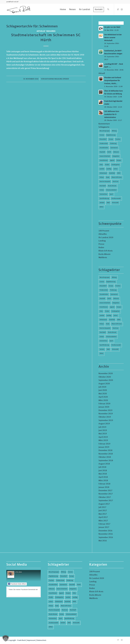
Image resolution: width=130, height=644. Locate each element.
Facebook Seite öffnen (17, 584)
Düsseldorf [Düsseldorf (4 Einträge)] (103, 286)
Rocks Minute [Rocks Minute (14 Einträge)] (112, 332)
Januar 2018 (104, 487)
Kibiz (101, 165)
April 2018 (103, 477)
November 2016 (106, 534)
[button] (6, 638)
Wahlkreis (51, 31)
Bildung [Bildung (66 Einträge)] (114, 277)
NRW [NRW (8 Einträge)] (119, 320)
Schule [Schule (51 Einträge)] (102, 337)
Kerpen (119, 160)
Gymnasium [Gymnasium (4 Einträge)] (114, 294)
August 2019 (104, 424)
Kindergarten (116, 165)
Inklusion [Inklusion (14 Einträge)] (116, 299)
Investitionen (104, 160)
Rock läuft (103, 186)
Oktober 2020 (105, 377)
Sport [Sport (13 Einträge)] (111, 341)
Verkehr (102, 203)
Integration (116, 156)
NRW (119, 173)
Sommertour (103, 194)
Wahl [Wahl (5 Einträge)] (108, 349)
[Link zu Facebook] (118, 9)
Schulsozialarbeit (111, 190)
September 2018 (106, 461)
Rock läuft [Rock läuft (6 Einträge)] (103, 332)
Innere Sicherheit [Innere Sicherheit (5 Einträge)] (105, 303)
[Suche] (108, 9)
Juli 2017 (102, 507)
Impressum (31, 640)
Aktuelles (41, 31)
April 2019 (103, 437)
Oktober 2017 (105, 497)
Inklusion (116, 152)
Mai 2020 (103, 394)
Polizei (102, 177)
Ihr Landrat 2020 (106, 238)
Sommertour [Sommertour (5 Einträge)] (103, 341)
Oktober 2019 (105, 417)
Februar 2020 (104, 404)
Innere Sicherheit (105, 156)
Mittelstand (103, 173)
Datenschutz (41, 640)
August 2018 (104, 464)
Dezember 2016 (105, 531)
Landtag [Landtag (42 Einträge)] (109, 316)
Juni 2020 (103, 390)
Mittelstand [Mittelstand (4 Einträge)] (103, 320)
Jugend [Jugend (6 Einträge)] (112, 307)
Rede (108, 177)
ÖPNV (101, 207)
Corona (102, 135)
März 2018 (103, 481)
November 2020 (106, 374)
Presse (101, 244)
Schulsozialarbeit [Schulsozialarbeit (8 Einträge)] (111, 337)
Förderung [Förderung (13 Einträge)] (113, 290)
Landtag (109, 169)
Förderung (113, 144)
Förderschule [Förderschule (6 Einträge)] (104, 290)
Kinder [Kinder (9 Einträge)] (107, 311)
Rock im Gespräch (105, 182)
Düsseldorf (103, 139)
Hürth (109, 152)
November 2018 (106, 454)
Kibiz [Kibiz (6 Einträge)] (101, 311)
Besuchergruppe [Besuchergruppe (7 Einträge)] (105, 277)
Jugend (112, 160)
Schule (102, 190)
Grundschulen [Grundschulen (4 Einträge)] (104, 294)
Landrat (102, 169)
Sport (111, 194)
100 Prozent (104, 231)
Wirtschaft (115, 203)
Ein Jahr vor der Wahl (112, 27)
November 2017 (106, 494)
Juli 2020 (102, 387)
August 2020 (104, 384)
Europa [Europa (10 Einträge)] (111, 286)
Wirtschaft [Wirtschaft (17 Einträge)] (115, 349)
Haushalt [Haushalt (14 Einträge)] (102, 299)
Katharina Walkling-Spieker (57, 79)
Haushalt (102, 152)
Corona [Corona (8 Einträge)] (102, 282)
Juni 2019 (103, 430)
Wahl (108, 203)
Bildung (114, 131)
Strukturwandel (116, 199)
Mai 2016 (103, 541)
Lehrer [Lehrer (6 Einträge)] (116, 316)
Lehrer (116, 169)
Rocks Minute (112, 186)
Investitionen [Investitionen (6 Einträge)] (104, 307)
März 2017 (103, 521)
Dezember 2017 (105, 491)
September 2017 (106, 501)
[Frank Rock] (19, 9)
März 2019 (103, 440)
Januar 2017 (104, 527)
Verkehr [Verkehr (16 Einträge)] (102, 349)
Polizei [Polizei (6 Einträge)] (102, 324)
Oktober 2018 (105, 457)
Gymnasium (114, 148)
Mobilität (112, 173)
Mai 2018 (103, 474)
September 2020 (106, 380)
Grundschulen (104, 148)
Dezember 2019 (105, 410)
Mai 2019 (103, 434)
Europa (111, 139)
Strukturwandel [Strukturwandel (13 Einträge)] (116, 345)
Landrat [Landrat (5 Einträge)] (102, 316)
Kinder (107, 165)
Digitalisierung (111, 135)
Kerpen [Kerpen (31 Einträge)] (119, 307)
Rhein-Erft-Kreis (117, 177)
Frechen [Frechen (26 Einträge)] (118, 286)
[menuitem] (63, 9)
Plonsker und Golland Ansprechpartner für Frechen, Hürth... (113, 81)
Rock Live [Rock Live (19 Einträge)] (116, 328)
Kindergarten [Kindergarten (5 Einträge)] (116, 311)
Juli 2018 (102, 467)
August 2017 (104, 504)
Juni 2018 (103, 471)
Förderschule (104, 144)
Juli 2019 (102, 427)
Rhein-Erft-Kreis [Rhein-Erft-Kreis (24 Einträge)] (117, 324)
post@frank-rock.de (12, 2)
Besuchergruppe (105, 131)
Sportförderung (104, 199)
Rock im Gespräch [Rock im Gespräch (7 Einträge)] (105, 328)
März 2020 (103, 400)
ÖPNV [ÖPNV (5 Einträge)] (101, 354)
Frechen (118, 139)
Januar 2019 (104, 447)
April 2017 (103, 517)
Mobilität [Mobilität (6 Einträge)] (112, 320)
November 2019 (106, 414)
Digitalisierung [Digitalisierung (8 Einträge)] (111, 282)
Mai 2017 (103, 514)
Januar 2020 (104, 407)
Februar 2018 (104, 484)
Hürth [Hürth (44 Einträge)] (109, 299)
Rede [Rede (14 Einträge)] (108, 324)
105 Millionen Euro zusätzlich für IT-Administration (112, 114)
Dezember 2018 (105, 450)
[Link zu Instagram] (122, 9)
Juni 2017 (103, 511)
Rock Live (116, 182)
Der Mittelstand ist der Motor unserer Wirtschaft (113, 38)
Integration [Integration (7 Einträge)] (116, 303)
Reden (101, 248)
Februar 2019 (104, 444)
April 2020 (103, 397)
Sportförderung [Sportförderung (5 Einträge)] (104, 345)
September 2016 (106, 537)
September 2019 (106, 420)
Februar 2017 (104, 524)
